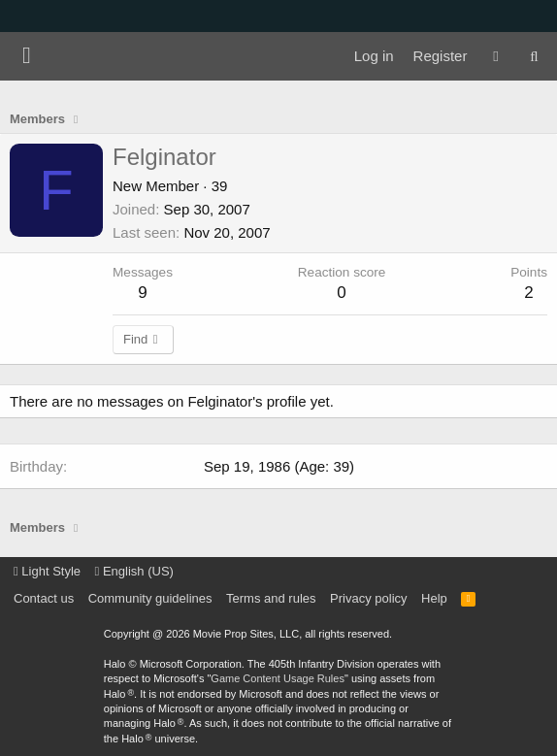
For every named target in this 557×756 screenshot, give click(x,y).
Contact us (44, 598)
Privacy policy (368, 598)
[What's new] (495, 56)
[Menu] (27, 56)
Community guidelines (150, 598)
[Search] (534, 56)
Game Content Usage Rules (278, 678)
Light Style (47, 571)
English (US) (134, 571)
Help (434, 598)
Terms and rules (271, 598)
